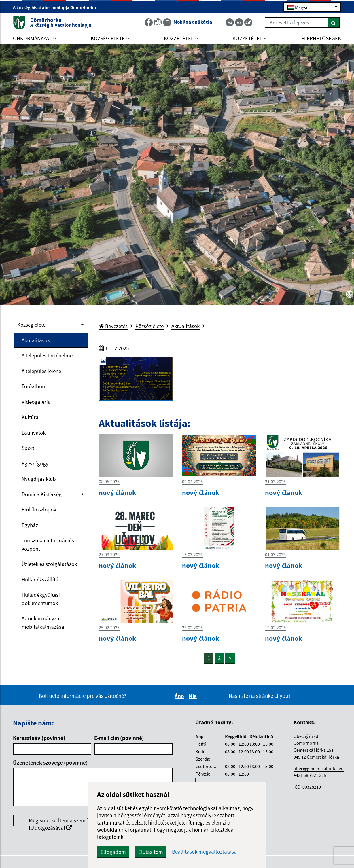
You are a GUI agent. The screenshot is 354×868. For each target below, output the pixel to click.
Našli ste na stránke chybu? (260, 696)
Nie (194, 696)
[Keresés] (334, 22)
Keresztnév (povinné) (39, 738)
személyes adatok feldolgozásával (72, 824)
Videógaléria (36, 402)
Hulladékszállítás (41, 579)
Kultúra (30, 417)
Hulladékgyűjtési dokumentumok (41, 599)
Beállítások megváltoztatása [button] (204, 852)
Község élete (31, 325)
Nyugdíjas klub (39, 479)
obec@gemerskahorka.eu (319, 768)
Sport (28, 448)
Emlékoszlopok (39, 509)
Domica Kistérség (42, 494)
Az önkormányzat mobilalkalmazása (43, 622)
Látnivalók (34, 433)
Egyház (30, 525)
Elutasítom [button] (151, 852)
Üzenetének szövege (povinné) (50, 763)
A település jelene (41, 371)
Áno (180, 696)
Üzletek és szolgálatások (49, 564)
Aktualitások (36, 340)
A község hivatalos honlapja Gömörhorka (57, 7)
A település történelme (47, 355)
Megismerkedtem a (72, 824)
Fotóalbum (34, 386)
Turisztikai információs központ (48, 544)
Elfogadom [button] (113, 852)
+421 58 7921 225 (310, 775)
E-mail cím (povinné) (119, 738)
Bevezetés (113, 326)
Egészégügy (35, 463)
